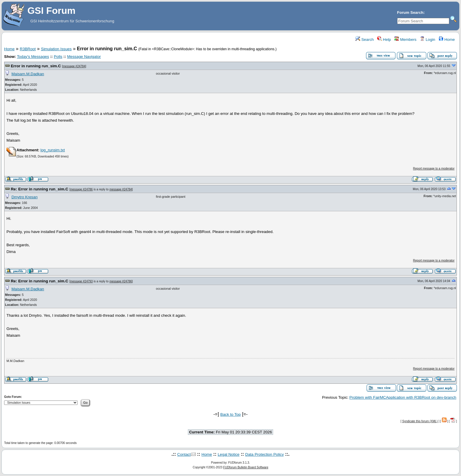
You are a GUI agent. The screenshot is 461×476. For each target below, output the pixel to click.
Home (447, 40)
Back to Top (230, 414)
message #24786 (82, 189)
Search (365, 40)
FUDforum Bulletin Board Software (246, 467)
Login (427, 40)
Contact (184, 454)
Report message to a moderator (434, 169)
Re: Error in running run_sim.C (40, 189)
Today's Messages (33, 57)
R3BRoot (28, 49)
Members (405, 40)
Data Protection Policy (264, 454)
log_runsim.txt (52, 150)
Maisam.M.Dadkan (28, 74)
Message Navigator (84, 57)
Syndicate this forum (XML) (420, 421)
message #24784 (74, 66)
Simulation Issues (56, 49)
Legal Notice (228, 454)
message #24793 (82, 281)
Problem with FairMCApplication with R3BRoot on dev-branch (403, 397)
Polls (58, 57)
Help (384, 40)
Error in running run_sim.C (36, 66)
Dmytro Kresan (25, 197)
